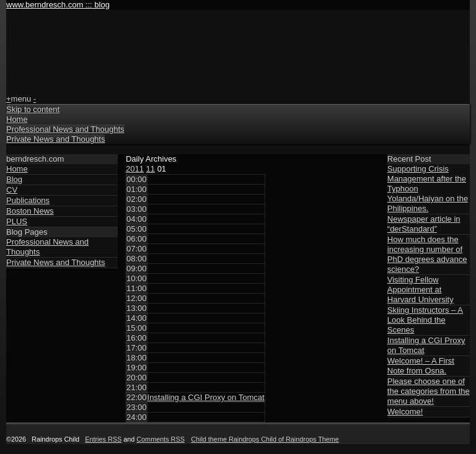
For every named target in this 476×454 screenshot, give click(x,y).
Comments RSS (161, 439)
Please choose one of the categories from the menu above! (429, 391)
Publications (28, 200)
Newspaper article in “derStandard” (424, 224)
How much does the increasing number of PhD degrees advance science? (427, 254)
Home (17, 119)
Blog (14, 179)
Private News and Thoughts (55, 139)
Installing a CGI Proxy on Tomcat (206, 397)
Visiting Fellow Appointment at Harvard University (421, 290)
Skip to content (33, 109)
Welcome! (405, 412)
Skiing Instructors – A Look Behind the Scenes (425, 320)
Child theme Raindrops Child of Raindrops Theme (265, 439)
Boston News (30, 211)
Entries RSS (103, 439)
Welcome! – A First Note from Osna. (421, 366)
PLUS (17, 221)
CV (12, 190)
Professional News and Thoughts (65, 129)
